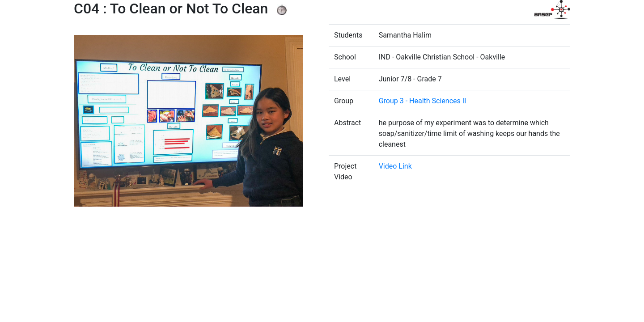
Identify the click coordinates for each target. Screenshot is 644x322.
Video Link (395, 166)
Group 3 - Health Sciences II (423, 101)
